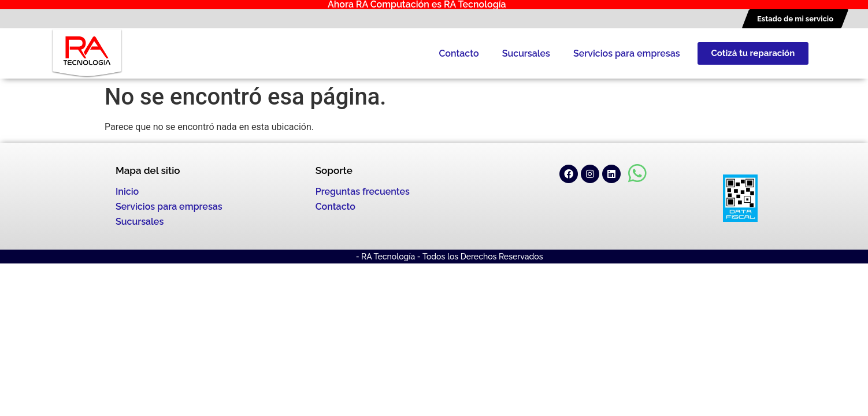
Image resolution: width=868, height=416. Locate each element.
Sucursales (526, 53)
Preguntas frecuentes (363, 192)
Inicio (127, 192)
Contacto (459, 53)
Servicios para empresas (627, 53)
